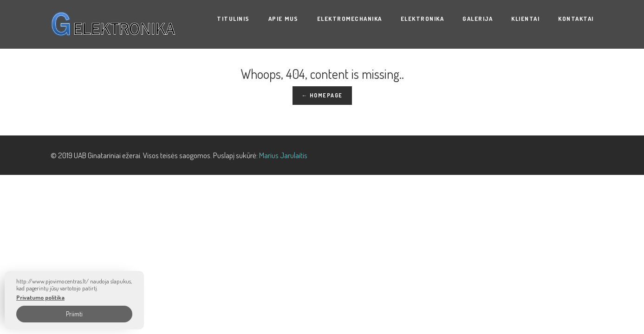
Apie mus (283, 19)
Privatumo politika (40, 298)
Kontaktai (576, 19)
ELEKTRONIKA (423, 19)
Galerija (478, 19)
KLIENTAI (525, 19)
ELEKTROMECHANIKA (350, 19)
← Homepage (322, 95)
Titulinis (233, 19)
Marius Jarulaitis (283, 155)
